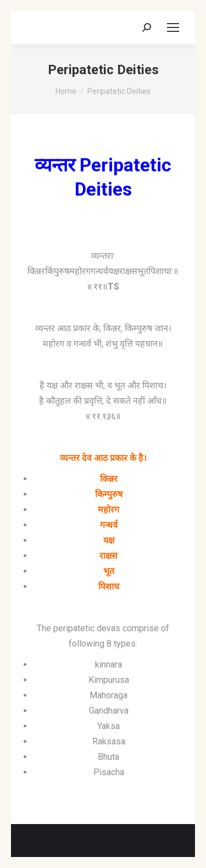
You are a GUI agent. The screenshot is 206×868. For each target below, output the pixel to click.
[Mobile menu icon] (173, 27)
